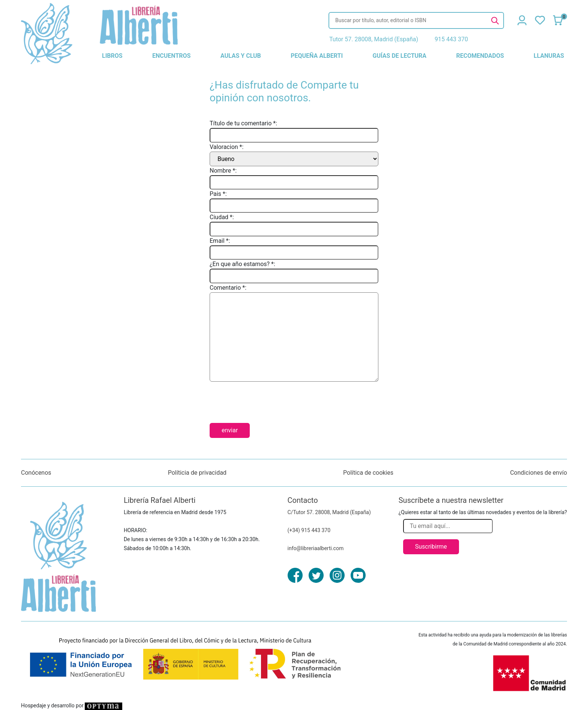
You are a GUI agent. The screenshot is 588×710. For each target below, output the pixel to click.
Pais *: (218, 194)
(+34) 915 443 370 (309, 530)
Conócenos (36, 473)
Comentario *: (228, 288)
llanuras (549, 56)
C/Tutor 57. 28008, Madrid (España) (329, 512)
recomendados (480, 56)
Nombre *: (223, 171)
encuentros (171, 56)
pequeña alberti (317, 56)
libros (112, 56)
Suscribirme (431, 547)
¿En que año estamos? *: (242, 264)
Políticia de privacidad (197, 473)
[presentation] (267, 399)
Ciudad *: (222, 217)
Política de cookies (368, 473)
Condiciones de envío (538, 473)
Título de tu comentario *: (243, 123)
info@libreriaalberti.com (316, 548)
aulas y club (241, 56)
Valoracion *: (226, 147)
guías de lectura (400, 56)
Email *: (220, 241)
